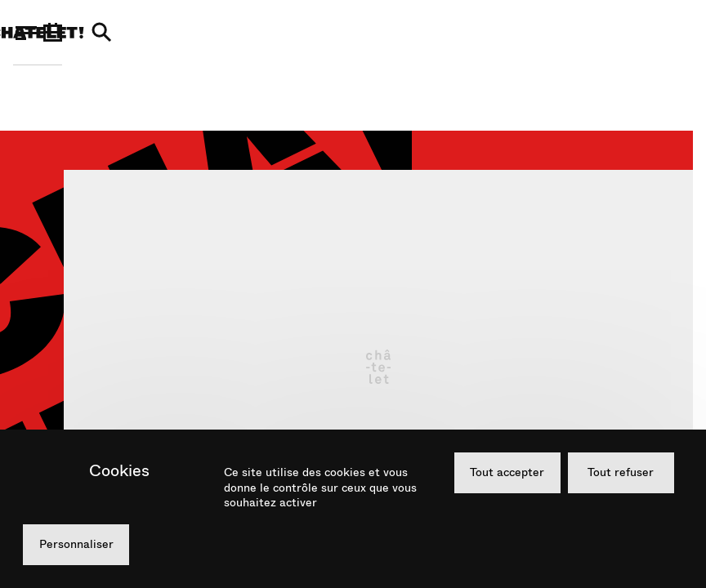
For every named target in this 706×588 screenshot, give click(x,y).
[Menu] (26, 33)
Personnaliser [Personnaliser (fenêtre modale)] (76, 544)
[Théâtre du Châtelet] (351, 33)
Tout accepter (507, 472)
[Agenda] (633, 33)
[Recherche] (683, 33)
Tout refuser (621, 472)
